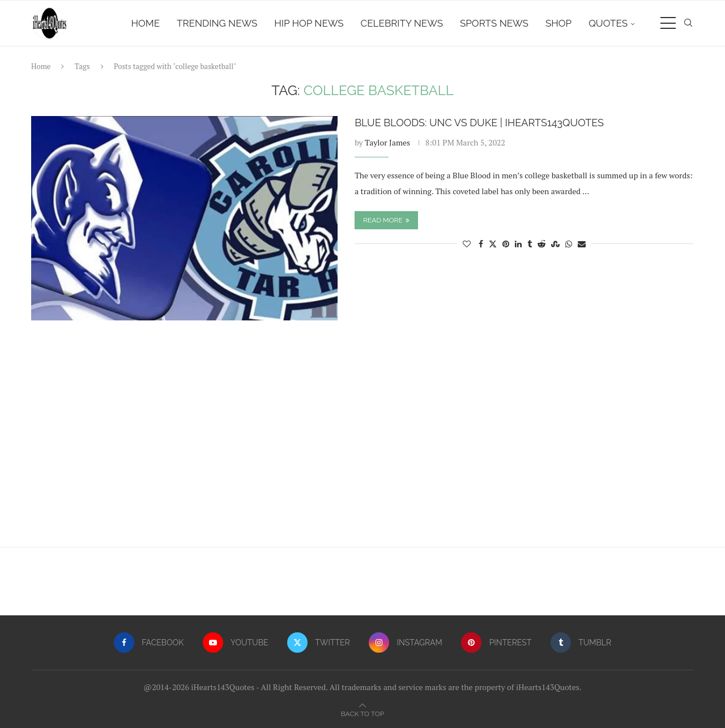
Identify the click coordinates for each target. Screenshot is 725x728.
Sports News (494, 23)
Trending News (217, 23)
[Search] (688, 23)
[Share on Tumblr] (530, 244)
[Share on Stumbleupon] (555, 244)
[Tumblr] (581, 643)
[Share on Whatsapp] (569, 244)
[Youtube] (236, 643)
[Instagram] (406, 643)
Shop (558, 23)
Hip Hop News (309, 23)
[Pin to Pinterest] (506, 244)
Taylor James (387, 142)
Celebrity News (402, 23)
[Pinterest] (496, 643)
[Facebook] (149, 643)
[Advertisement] (362, 439)
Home (146, 23)
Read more (386, 220)
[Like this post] (467, 244)
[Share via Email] (582, 244)
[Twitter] (319, 643)
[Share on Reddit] (541, 244)
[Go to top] (362, 713)
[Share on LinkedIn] (518, 244)
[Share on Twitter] (493, 244)
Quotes (608, 23)
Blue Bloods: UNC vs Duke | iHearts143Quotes (479, 123)
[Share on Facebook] (481, 244)
